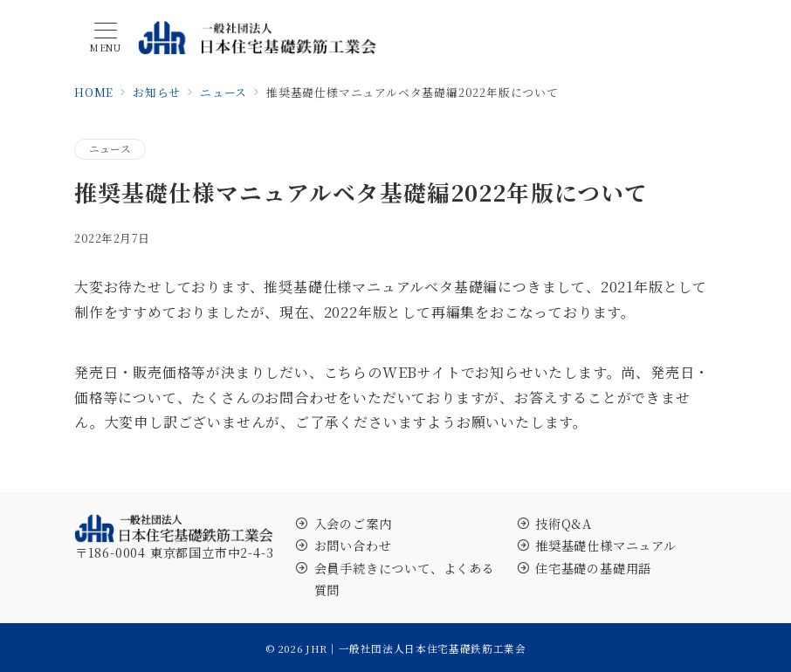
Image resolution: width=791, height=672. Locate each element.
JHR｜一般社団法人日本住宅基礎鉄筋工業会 (416, 648)
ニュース (110, 148)
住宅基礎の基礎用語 (593, 568)
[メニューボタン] (106, 38)
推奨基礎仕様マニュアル (606, 545)
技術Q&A (564, 524)
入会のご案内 (353, 524)
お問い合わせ (353, 545)
